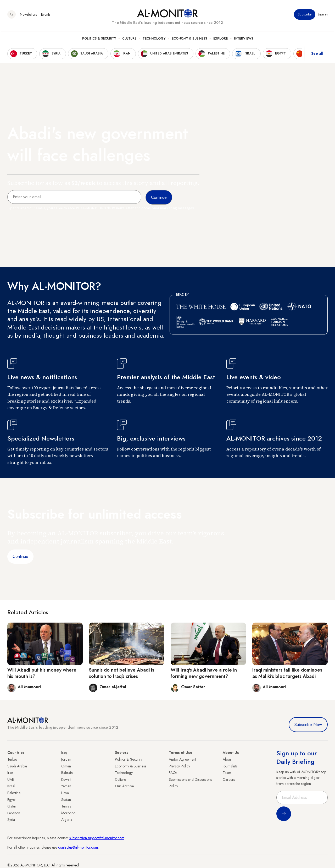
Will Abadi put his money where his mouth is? (42, 673)
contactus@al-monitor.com (78, 847)
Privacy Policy (179, 766)
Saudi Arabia (17, 766)
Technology (154, 40)
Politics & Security (99, 40)
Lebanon (14, 813)
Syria (11, 820)
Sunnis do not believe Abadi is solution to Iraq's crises (122, 673)
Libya (65, 793)
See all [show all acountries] (317, 55)
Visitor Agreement (182, 759)
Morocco (68, 813)
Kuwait (66, 779)
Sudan (66, 800)
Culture (129, 40)
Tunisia (66, 806)
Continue (20, 556)
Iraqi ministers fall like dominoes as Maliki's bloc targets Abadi (287, 673)
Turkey (12, 759)
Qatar (12, 806)
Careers (229, 779)
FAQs (173, 773)
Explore (220, 40)
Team (227, 773)
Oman (66, 766)
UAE (11, 779)
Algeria (67, 820)
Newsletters (28, 15)
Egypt (11, 800)
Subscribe (305, 15)
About (227, 759)
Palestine (14, 793)
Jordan (66, 759)
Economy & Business (189, 40)
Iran (10, 773)
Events (46, 15)
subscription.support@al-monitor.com (97, 838)
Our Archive (124, 786)
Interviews (244, 40)
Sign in (323, 15)
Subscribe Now (308, 725)
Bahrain (67, 773)
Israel (11, 786)
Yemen (66, 786)
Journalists (230, 766)
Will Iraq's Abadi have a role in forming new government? (204, 673)
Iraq (64, 752)
